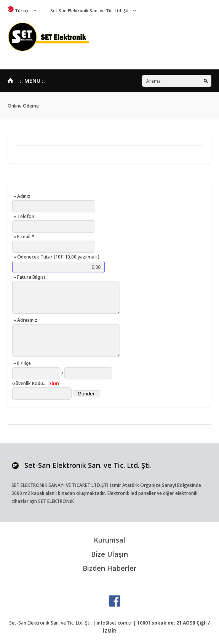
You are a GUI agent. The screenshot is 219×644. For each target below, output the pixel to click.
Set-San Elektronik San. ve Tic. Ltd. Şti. (89, 10)
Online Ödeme (23, 106)
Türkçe (19, 10)
